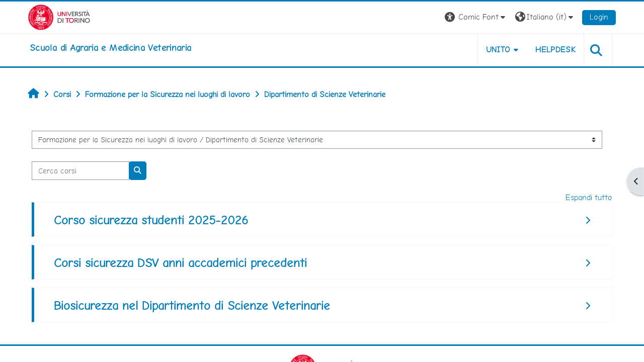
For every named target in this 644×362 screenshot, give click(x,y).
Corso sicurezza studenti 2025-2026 (151, 220)
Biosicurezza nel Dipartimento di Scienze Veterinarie (192, 305)
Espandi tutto (589, 197)
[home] (110, 48)
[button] (476, 17)
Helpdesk (555, 50)
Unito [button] (498, 50)
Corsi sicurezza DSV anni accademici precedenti (180, 263)
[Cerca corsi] (80, 171)
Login (599, 17)
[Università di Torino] (59, 16)
